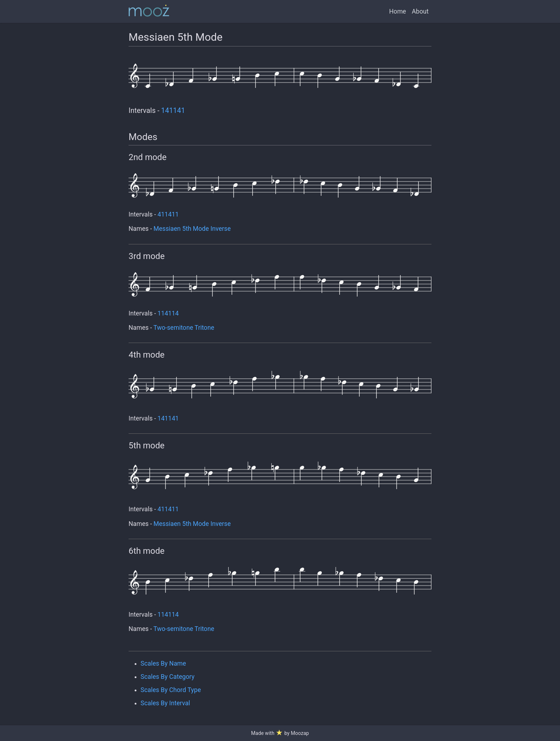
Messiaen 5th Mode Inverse (192, 229)
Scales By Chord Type (171, 690)
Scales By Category (168, 677)
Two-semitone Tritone (184, 328)
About (420, 11)
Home (398, 11)
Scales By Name (163, 663)
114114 (168, 313)
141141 (173, 111)
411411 (168, 214)
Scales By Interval (165, 703)
